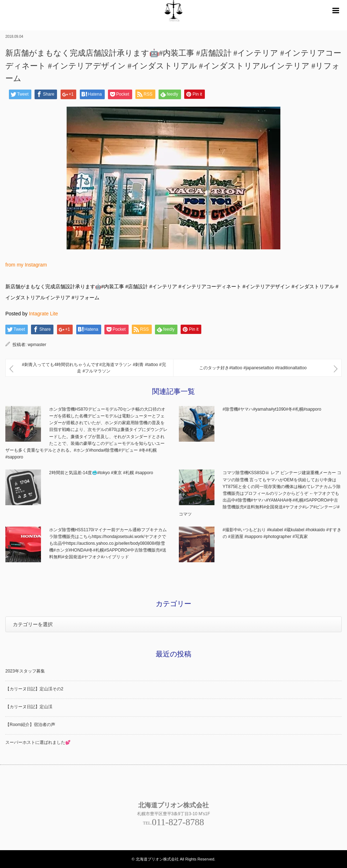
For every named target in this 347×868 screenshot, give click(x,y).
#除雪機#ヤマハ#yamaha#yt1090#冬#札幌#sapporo (272, 409)
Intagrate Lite (43, 314)
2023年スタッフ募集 (25, 671)
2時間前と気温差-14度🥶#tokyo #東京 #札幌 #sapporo (101, 473)
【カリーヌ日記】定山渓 (29, 707)
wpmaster (37, 345)
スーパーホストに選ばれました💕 (38, 742)
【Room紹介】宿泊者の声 (30, 725)
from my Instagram (26, 265)
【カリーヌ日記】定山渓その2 (34, 689)
